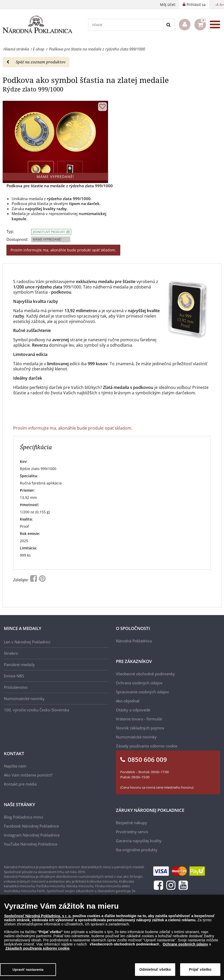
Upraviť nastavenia (28, 970)
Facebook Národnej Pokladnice (31, 826)
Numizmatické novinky (24, 698)
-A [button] (217, 5)
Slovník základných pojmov (140, 728)
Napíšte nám (15, 766)
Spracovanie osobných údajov (142, 692)
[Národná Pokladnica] (37, 25)
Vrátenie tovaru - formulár (139, 719)
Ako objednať (128, 701)
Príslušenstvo (16, 687)
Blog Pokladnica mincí (23, 817)
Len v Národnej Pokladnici (27, 642)
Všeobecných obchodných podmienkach (124, 944)
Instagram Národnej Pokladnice (32, 835)
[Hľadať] (126, 25)
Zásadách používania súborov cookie (37, 948)
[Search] (169, 25)
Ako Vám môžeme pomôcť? (28, 775)
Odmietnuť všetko (155, 969)
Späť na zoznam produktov (36, 62)
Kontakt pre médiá (20, 784)
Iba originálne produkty (137, 850)
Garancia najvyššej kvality (139, 841)
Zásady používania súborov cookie (147, 746)
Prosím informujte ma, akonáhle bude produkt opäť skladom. (63, 250)
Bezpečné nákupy (131, 823)
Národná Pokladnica (134, 641)
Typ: (10, 231)
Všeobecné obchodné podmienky (145, 674)
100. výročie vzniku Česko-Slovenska (37, 710)
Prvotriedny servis (132, 832)
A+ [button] (222, 5)
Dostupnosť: (17, 239)
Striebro (11, 653)
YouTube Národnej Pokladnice (31, 844)
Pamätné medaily (19, 664)
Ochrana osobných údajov (139, 683)
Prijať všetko (200, 969)
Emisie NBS (14, 676)
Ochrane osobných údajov (185, 944)
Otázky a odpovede (133, 710)
